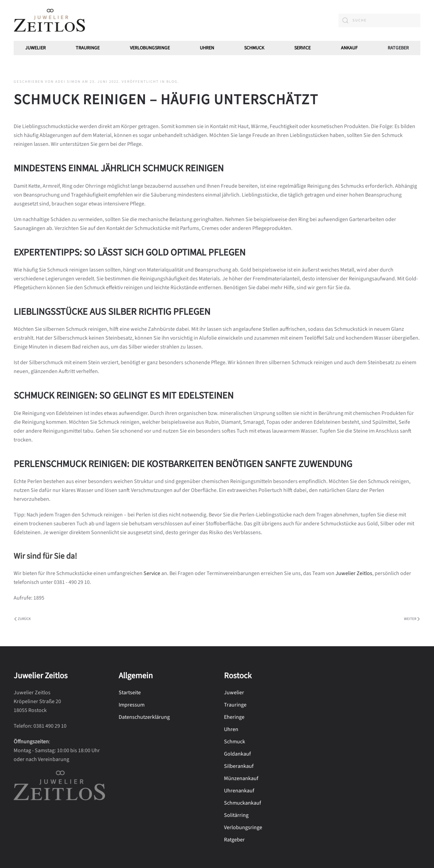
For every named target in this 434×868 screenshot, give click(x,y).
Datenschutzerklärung (144, 717)
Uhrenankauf (239, 791)
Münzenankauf (241, 778)
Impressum (132, 705)
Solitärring (236, 815)
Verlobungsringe (150, 48)
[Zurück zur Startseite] (49, 20)
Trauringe (88, 48)
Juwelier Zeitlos (354, 573)
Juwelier (35, 48)
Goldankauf (237, 754)
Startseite (130, 693)
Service (302, 48)
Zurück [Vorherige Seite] (23, 619)
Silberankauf (239, 766)
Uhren (207, 48)
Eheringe (234, 717)
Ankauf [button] (349, 48)
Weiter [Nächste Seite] (412, 619)
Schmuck (235, 742)
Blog (172, 82)
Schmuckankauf (243, 803)
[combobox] (379, 20)
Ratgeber (398, 48)
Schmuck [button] (254, 48)
